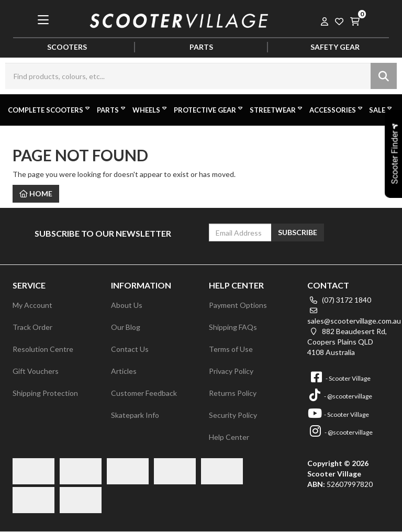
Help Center (229, 437)
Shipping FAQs (233, 327)
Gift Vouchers (36, 371)
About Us (127, 305)
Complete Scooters (50, 109)
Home (36, 193)
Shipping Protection (45, 393)
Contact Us (130, 349)
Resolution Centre (43, 349)
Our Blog (126, 327)
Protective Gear (209, 109)
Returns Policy (233, 393)
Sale (381, 109)
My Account (32, 305)
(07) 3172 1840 (339, 300)
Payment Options (238, 305)
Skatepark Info (135, 415)
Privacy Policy (231, 371)
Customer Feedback (144, 393)
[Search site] (384, 76)
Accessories (337, 109)
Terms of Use (231, 349)
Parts (112, 109)
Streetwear (277, 109)
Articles (124, 371)
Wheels (150, 109)
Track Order (32, 327)
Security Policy (233, 415)
